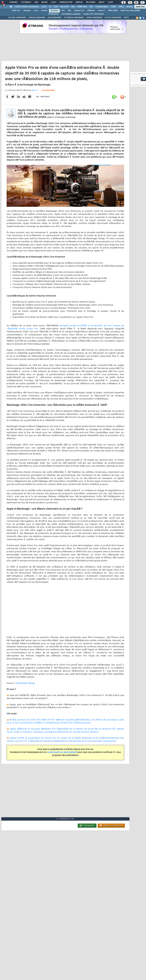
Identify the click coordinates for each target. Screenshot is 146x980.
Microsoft (64, 7)
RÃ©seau (91, 11)
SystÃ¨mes (140, 7)
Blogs (45, 2)
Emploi (79, 2)
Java (73, 7)
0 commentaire (48, 90)
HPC (63, 11)
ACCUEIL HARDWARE (17, 18)
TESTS (126, 18)
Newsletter (66, 2)
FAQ (36, 2)
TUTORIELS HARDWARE (74, 18)
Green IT (101, 11)
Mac (69, 11)
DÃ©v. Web (82, 7)
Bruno (35, 90)
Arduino (44, 11)
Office (121, 7)
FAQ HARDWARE (54, 18)
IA (50, 7)
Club (110, 2)
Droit (101, 2)
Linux (36, 11)
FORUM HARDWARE (37, 18)
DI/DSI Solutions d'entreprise (27, 7)
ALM (56, 7)
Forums (13, 2)
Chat (54, 2)
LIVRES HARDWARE (94, 18)
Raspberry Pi (79, 11)
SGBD (113, 7)
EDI (91, 7)
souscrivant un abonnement (62, 752)
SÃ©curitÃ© (113, 11)
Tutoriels (26, 2)
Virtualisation (53, 14)
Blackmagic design (25, 683)
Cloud (44, 7)
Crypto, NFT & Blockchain (94, 14)
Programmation (102, 7)
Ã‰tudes (91, 2)
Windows (27, 11)
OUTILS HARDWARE (113, 18)
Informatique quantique (71, 14)
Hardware (54, 11)
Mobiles (130, 7)
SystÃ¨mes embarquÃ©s (130, 11)
